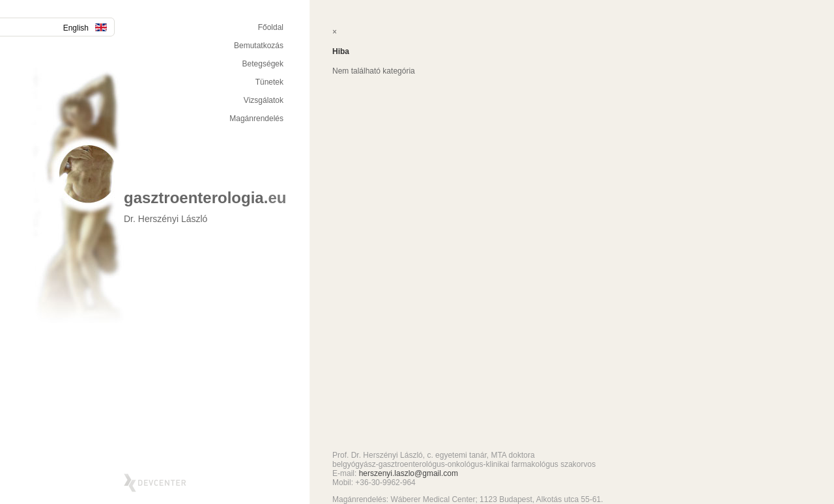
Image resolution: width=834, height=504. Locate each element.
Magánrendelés (256, 119)
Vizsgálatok (264, 100)
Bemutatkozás (259, 46)
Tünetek (269, 82)
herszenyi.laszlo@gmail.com (409, 473)
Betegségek (263, 64)
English (85, 28)
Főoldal (271, 27)
